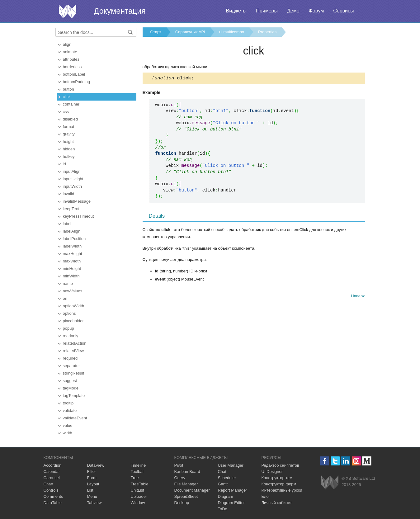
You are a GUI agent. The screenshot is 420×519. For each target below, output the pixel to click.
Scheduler (227, 478)
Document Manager (192, 490)
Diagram (226, 496)
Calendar (52, 472)
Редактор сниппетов (280, 465)
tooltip (68, 403)
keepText (71, 209)
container (71, 104)
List (90, 490)
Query (180, 478)
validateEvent (75, 418)
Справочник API (190, 32)
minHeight (72, 269)
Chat (222, 472)
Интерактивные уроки (282, 490)
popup (68, 328)
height (68, 142)
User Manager (231, 465)
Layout (93, 484)
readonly (71, 336)
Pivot (179, 465)
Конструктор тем (277, 478)
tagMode (71, 388)
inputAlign (72, 171)
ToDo (223, 509)
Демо (293, 11)
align (67, 44)
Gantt (223, 484)
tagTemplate (74, 396)
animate (70, 52)
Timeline (138, 465)
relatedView (73, 351)
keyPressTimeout (78, 216)
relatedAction (75, 343)
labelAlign (72, 231)
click (67, 97)
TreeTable (140, 484)
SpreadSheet (186, 496)
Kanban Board (187, 472)
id (64, 164)
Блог (266, 496)
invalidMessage (77, 201)
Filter (92, 472)
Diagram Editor (231, 503)
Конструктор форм (279, 484)
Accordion (53, 465)
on (65, 298)
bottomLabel (74, 74)
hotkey (69, 156)
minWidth (71, 276)
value (68, 425)
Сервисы (343, 11)
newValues (73, 291)
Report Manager (233, 490)
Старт (156, 32)
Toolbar (137, 472)
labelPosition (74, 239)
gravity (69, 134)
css (66, 112)
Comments (53, 496)
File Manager (186, 484)
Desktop (182, 503)
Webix (330, 482)
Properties (267, 32)
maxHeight (73, 254)
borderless (72, 67)
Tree (135, 478)
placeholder (73, 321)
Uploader (139, 496)
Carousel (52, 478)
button (68, 89)
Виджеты (236, 11)
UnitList (137, 490)
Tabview (94, 503)
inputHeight (73, 179)
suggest (70, 381)
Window (138, 503)
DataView (96, 465)
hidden (69, 149)
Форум (316, 11)
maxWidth (72, 261)
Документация (120, 11)
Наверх (358, 297)
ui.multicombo (232, 32)
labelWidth (72, 246)
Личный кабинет (277, 503)
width (68, 433)
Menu (92, 496)
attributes (71, 59)
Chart (49, 484)
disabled (70, 119)
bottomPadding (76, 82)
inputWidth (72, 186)
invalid (69, 194)
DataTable (53, 503)
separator (71, 366)
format (69, 127)
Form (92, 478)
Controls (51, 490)
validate (70, 410)
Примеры (267, 11)
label (67, 224)
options (69, 313)
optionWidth (74, 306)
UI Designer (272, 472)
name (68, 283)
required (70, 358)
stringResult (74, 373)
